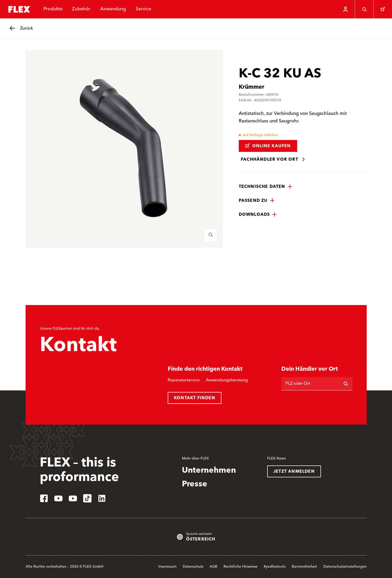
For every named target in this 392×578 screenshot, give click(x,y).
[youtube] (58, 498)
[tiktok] (87, 498)
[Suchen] (346, 384)
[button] (266, 187)
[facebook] (44, 498)
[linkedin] (102, 498)
